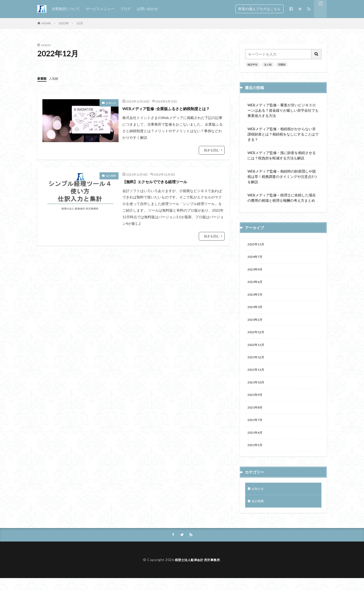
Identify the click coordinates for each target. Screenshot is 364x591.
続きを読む (212, 157)
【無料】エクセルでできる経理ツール (161, 188)
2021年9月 (256, 403)
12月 (80, 23)
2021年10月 (257, 390)
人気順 (56, 78)
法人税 (268, 64)
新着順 (43, 78)
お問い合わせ (147, 9)
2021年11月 (257, 377)
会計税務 (111, 182)
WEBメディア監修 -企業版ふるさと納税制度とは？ (170, 112)
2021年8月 (256, 416)
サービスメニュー (100, 9)
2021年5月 (256, 456)
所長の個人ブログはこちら (259, 9)
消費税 (282, 64)
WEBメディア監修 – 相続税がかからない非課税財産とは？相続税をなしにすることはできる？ (283, 134)
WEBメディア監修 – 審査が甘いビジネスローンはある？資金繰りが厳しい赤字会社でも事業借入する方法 (283, 110)
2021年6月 (256, 443)
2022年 (64, 23)
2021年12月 (257, 364)
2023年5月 (256, 298)
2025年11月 (257, 245)
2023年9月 (256, 271)
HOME (46, 23)
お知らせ (111, 103)
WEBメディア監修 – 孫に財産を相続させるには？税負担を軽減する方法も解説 (282, 155)
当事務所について (66, 9)
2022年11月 (257, 350)
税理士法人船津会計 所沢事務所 (197, 573)
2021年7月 (256, 429)
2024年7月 (256, 258)
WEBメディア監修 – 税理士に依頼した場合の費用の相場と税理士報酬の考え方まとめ (282, 198)
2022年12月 (257, 337)
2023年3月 (256, 311)
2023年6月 (256, 284)
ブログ (125, 9)
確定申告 (253, 64)
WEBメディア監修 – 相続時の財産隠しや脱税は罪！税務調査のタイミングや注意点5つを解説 (282, 176)
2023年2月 (256, 324)
